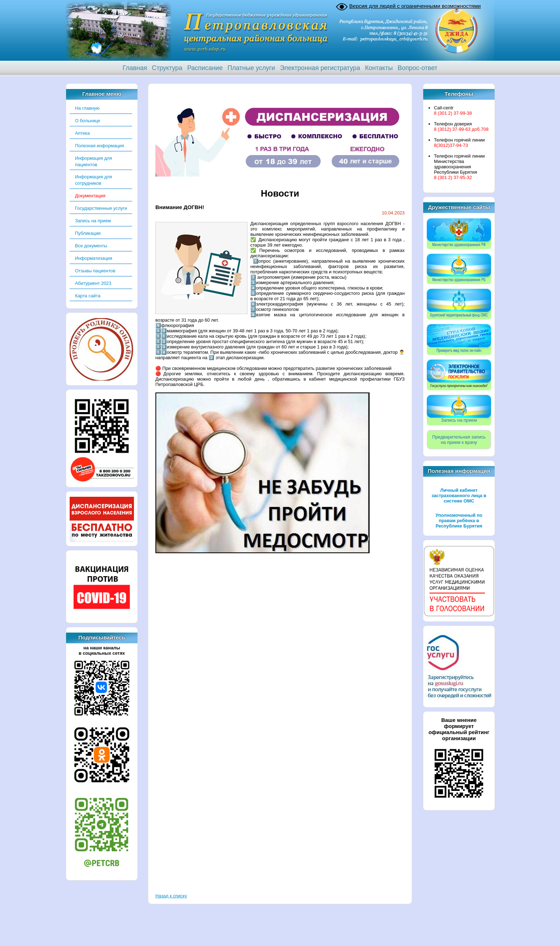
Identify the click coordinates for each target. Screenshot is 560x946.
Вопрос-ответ (417, 68)
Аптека (82, 133)
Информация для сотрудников (94, 180)
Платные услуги (251, 68)
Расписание (205, 68)
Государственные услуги (101, 208)
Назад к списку (171, 896)
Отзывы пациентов (95, 271)
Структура (167, 68)
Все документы (91, 246)
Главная (135, 68)
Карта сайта (88, 296)
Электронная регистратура (320, 68)
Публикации (88, 233)
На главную (87, 108)
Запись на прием (93, 221)
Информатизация (94, 258)
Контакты (379, 68)
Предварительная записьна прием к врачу (459, 440)
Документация (90, 196)
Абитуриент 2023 (93, 283)
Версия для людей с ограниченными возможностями (415, 6)
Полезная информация (99, 146)
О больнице (87, 121)
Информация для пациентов (94, 161)
